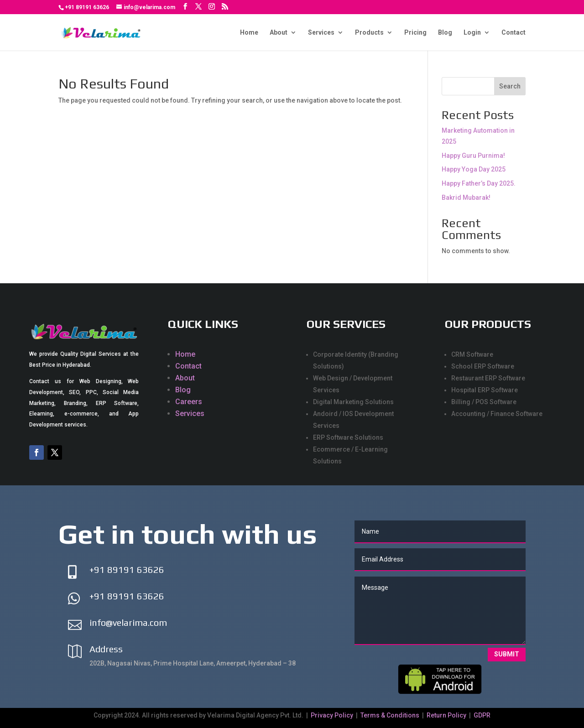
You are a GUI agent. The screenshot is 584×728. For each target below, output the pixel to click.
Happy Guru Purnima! (473, 156)
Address (106, 649)
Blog (445, 33)
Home (249, 33)
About (279, 33)
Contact (514, 33)
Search (510, 86)
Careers (189, 402)
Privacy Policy (333, 715)
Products (369, 33)
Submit (507, 654)
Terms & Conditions (390, 715)
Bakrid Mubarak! (466, 198)
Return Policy (446, 715)
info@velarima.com (128, 622)
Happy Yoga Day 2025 (474, 169)
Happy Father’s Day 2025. (479, 183)
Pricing (415, 33)
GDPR (482, 715)
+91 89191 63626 (87, 7)
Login (472, 33)
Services (321, 33)
